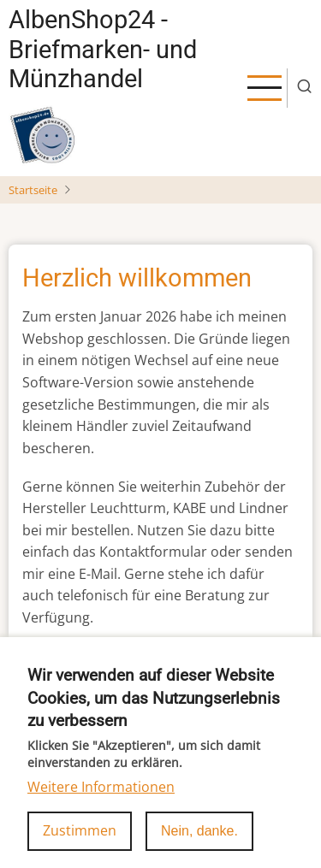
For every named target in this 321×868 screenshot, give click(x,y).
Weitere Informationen (101, 800)
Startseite (33, 190)
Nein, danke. (199, 844)
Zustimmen (80, 844)
